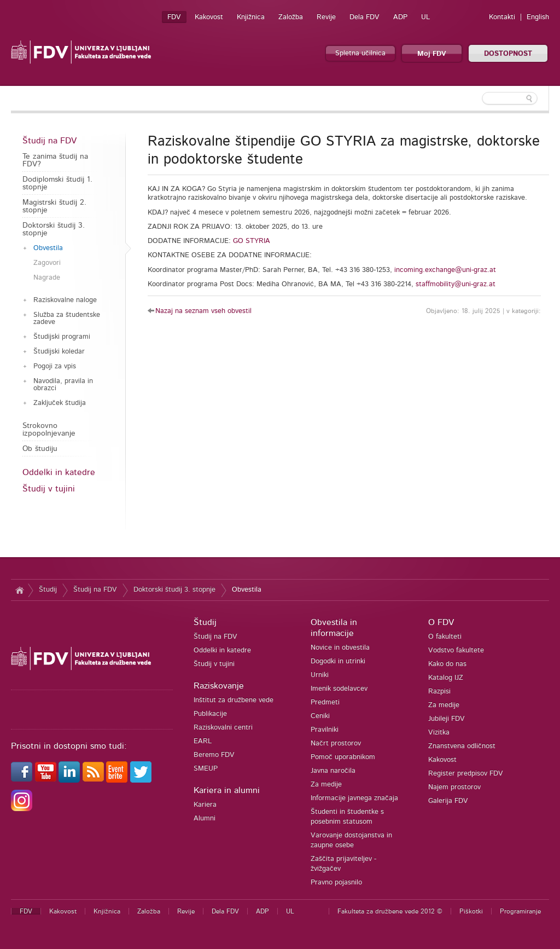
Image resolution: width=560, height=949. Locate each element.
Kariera (205, 805)
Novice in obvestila (340, 648)
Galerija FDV (448, 801)
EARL (203, 741)
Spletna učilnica (360, 53)
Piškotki (471, 911)
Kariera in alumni (227, 790)
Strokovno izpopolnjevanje (49, 430)
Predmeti (325, 702)
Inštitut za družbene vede (234, 700)
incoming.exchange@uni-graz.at (445, 270)
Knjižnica (251, 17)
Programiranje (520, 911)
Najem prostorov (454, 787)
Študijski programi (62, 337)
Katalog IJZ (446, 678)
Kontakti (502, 17)
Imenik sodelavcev (339, 689)
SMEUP (206, 769)
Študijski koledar (59, 352)
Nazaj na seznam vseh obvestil (203, 311)
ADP (400, 17)
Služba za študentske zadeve (67, 319)
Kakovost (209, 17)
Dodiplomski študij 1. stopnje (57, 183)
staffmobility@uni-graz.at (456, 284)
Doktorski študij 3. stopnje (54, 229)
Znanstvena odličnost (462, 746)
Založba (291, 17)
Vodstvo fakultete (456, 650)
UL (425, 17)
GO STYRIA (252, 241)
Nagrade (47, 278)
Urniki (320, 675)
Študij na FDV (49, 141)
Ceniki (320, 716)
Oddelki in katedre (59, 472)
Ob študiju (40, 449)
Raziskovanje (219, 686)
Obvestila (48, 248)
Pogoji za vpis (55, 366)
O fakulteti (445, 637)
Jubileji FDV (447, 719)
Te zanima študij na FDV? (55, 160)
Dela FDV (364, 17)
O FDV (441, 622)
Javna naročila (333, 771)
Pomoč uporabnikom (343, 757)
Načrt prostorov (336, 743)
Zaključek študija (60, 403)
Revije (326, 17)
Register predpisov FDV (466, 774)
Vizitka (439, 733)
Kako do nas (447, 664)
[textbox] (478, 99)
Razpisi (439, 692)
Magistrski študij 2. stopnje (54, 206)
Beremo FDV (214, 755)
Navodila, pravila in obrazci (63, 385)
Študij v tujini (49, 489)
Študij (48, 590)
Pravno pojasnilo (336, 883)
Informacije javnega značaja (354, 798)
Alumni (205, 818)
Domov (19, 590)
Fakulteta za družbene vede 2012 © (390, 911)
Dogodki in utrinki (338, 661)
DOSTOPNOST (508, 54)
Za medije (326, 785)
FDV (174, 17)
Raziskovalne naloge (65, 300)
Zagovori (47, 263)
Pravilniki (325, 730)
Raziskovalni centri (223, 728)
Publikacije (210, 714)
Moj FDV (432, 54)
